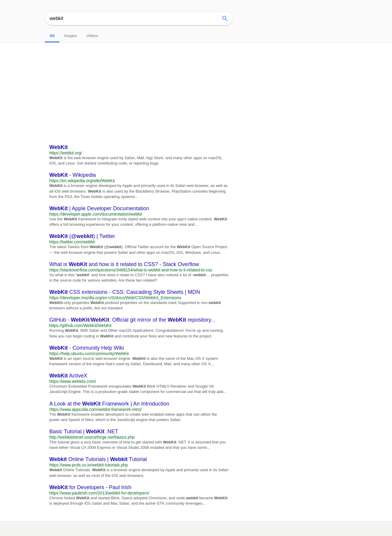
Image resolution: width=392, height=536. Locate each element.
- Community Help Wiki (87, 348)
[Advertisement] (196, 87)
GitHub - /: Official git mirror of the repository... (132, 320)
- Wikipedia (73, 175)
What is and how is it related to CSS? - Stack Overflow (124, 264)
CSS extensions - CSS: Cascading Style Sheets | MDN (125, 292)
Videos (92, 36)
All (52, 36)
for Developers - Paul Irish (90, 487)
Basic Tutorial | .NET (84, 431)
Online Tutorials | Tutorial (98, 459)
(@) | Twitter (82, 236)
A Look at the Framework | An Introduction (109, 404)
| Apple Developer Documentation (99, 208)
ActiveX (68, 376)
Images (71, 36)
